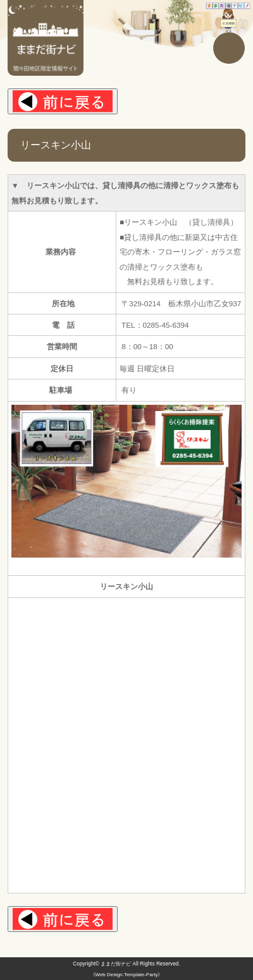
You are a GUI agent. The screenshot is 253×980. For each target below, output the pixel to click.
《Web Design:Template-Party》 (127, 975)
